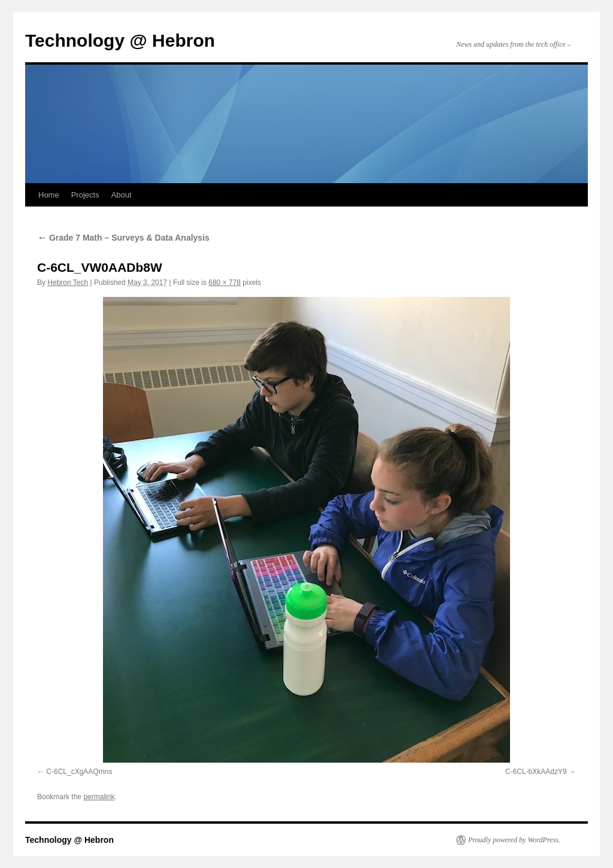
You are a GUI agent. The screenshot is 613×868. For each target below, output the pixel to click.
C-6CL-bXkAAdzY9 (536, 772)
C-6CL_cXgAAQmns (79, 772)
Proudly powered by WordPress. (514, 840)
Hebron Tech (68, 283)
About (122, 195)
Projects (85, 195)
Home (49, 195)
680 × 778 (224, 283)
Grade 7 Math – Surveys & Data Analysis (123, 238)
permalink (99, 797)
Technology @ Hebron (120, 40)
